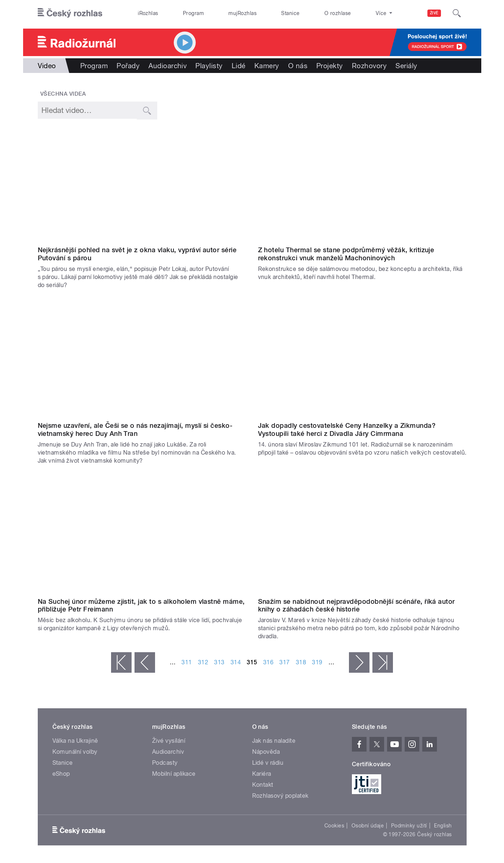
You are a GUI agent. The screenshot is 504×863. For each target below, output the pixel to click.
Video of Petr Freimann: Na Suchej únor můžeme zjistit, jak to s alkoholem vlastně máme (142, 535)
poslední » (383, 662)
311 (187, 662)
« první (121, 662)
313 (219, 662)
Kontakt (263, 785)
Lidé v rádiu (268, 763)
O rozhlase (338, 13)
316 (268, 662)
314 (236, 662)
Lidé (239, 66)
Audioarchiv (168, 66)
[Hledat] (457, 13)
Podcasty (165, 763)
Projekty (330, 66)
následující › (359, 662)
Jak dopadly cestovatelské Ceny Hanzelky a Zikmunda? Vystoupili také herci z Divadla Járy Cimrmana (347, 429)
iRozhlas (148, 13)
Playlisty (209, 66)
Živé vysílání (169, 741)
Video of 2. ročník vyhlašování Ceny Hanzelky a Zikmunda (362, 360)
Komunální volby (75, 752)
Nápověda (266, 752)
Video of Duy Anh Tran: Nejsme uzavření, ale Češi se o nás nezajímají (142, 360)
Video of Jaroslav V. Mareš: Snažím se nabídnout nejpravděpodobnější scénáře (362, 535)
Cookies (334, 826)
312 (203, 662)
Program (193, 13)
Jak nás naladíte (274, 741)
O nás (298, 66)
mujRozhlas (242, 13)
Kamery (267, 66)
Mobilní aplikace (174, 774)
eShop (61, 774)
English (443, 826)
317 (284, 662)
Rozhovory (369, 66)
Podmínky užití (409, 826)
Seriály (406, 66)
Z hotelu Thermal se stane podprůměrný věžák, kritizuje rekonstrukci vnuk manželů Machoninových (346, 254)
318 (301, 662)
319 (317, 662)
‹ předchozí (145, 662)
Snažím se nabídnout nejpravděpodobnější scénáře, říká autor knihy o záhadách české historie (356, 605)
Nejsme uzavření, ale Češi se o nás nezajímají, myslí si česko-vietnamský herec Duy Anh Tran (135, 429)
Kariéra (262, 774)
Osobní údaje (368, 826)
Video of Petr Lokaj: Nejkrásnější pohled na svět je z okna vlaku (142, 184)
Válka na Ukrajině (75, 741)
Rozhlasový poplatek (280, 796)
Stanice (290, 13)
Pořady (128, 66)
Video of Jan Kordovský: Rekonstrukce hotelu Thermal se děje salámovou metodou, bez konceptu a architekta (362, 184)
